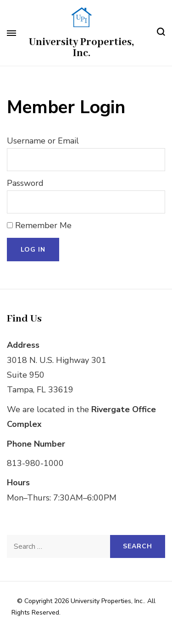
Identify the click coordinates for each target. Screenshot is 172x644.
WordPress (117, 624)
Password (25, 183)
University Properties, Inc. (81, 48)
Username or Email (43, 141)
